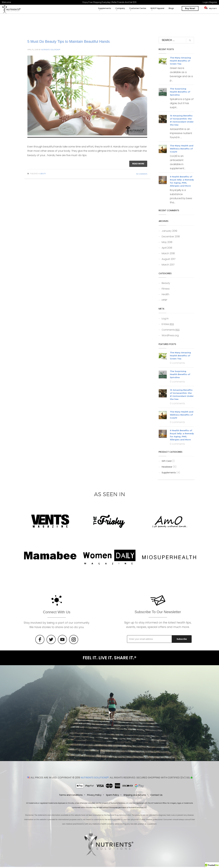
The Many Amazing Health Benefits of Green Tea (180, 62)
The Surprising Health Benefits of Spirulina (180, 93)
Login (205, 2)
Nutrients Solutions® (51, 51)
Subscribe (182, 640)
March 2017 (168, 266)
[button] (212, 865)
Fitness (166, 290)
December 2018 (171, 238)
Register (213, 2)
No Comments (142, 175)
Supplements (169, 474)
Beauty (43, 175)
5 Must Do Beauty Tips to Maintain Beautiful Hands (69, 43)
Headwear (167, 468)
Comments (171, 331)
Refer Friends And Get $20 (124, 2)
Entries (168, 325)
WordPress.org (170, 336)
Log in (165, 320)
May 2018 (167, 243)
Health (165, 295)
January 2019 (169, 232)
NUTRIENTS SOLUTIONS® (95, 779)
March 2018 (168, 254)
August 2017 (169, 260)
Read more (138, 165)
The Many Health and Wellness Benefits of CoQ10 (182, 150)
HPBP (164, 301)
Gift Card (167, 462)
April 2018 (167, 249)
